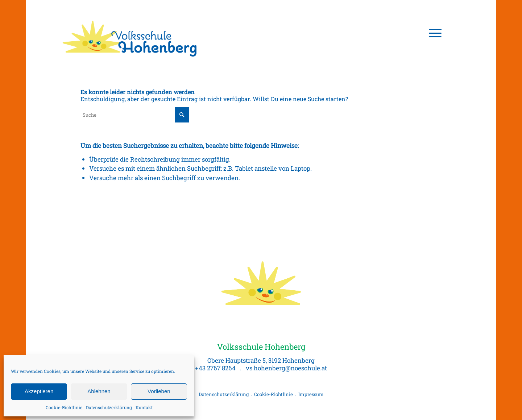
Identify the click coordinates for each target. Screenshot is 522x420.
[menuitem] (433, 33)
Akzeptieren (39, 391)
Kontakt (144, 407)
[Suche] (135, 115)
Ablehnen (99, 391)
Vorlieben (159, 391)
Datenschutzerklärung (109, 407)
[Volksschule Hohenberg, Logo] (130, 33)
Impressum (311, 394)
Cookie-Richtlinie (64, 407)
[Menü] (433, 33)
